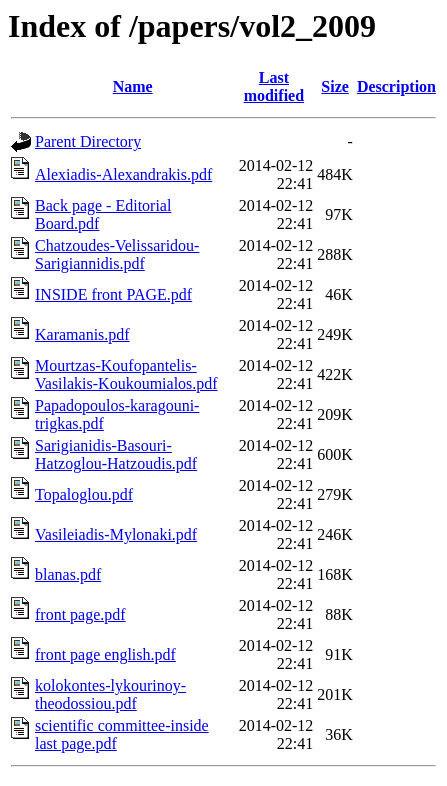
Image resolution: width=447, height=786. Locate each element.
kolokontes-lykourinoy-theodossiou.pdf (110, 694)
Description (396, 86)
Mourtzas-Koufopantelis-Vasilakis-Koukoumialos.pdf (126, 374)
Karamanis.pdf (82, 334)
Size (335, 86)
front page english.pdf (105, 654)
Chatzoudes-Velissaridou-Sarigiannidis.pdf (117, 254)
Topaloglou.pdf (84, 494)
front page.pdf (80, 614)
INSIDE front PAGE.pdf (113, 294)
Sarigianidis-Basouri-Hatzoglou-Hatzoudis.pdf (116, 454)
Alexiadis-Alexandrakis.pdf (123, 174)
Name (133, 86)
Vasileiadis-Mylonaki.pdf (116, 534)
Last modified (274, 86)
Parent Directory (88, 141)
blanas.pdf (68, 574)
